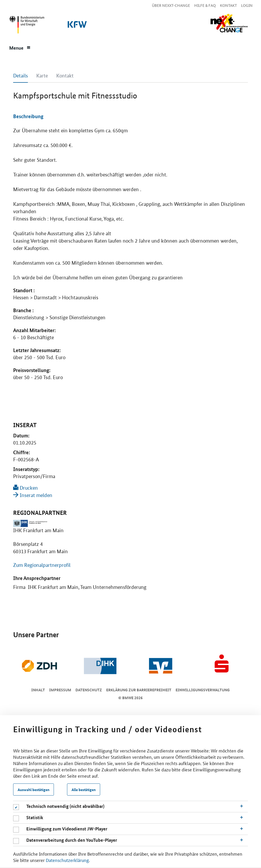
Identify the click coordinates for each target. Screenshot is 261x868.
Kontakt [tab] (65, 76)
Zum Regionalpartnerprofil (42, 565)
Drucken (25, 488)
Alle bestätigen (84, 789)
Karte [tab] (42, 76)
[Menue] (20, 47)
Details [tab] (21, 76)
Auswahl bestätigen (34, 789)
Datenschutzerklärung (67, 860)
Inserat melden (33, 495)
